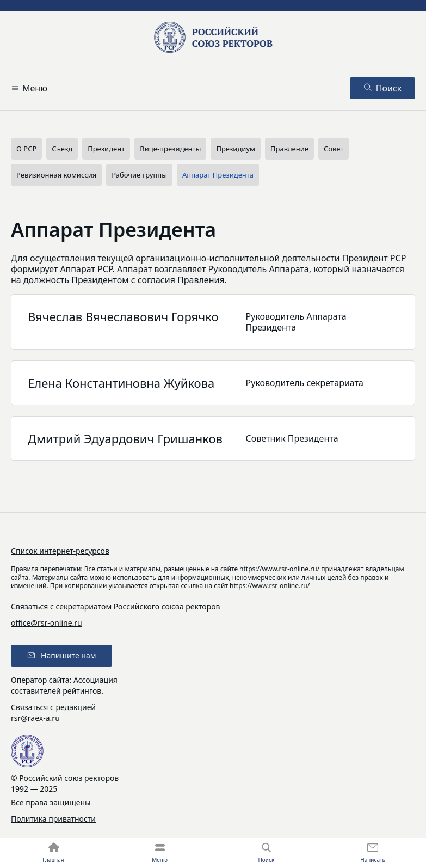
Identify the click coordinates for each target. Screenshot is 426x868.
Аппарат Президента (218, 175)
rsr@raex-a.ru (35, 718)
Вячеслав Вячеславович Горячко (123, 316)
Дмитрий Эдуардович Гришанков (125, 438)
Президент (106, 149)
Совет (334, 149)
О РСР (26, 149)
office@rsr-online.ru (47, 623)
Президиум (236, 149)
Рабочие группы (139, 175)
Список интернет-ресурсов (60, 551)
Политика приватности (53, 819)
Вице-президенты (170, 149)
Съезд (62, 149)
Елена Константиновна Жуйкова (121, 383)
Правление (289, 149)
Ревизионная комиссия (56, 175)
